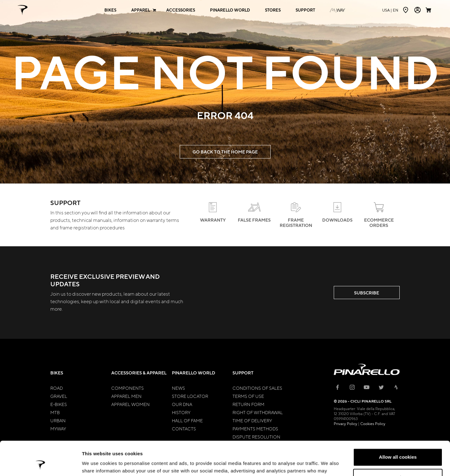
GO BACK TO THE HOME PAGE (225, 152)
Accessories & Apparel (139, 373)
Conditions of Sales (257, 388)
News (178, 388)
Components (127, 388)
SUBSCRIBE (367, 293)
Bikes (57, 373)
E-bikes (59, 404)
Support (243, 373)
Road (57, 388)
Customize (398, 446)
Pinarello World (194, 373)
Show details (96, 464)
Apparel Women (130, 404)
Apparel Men (126, 396)
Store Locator (190, 396)
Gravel (59, 396)
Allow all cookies (398, 425)
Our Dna (182, 404)
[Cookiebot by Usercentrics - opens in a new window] (40, 464)
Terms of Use (248, 396)
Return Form (248, 404)
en (390, 10)
